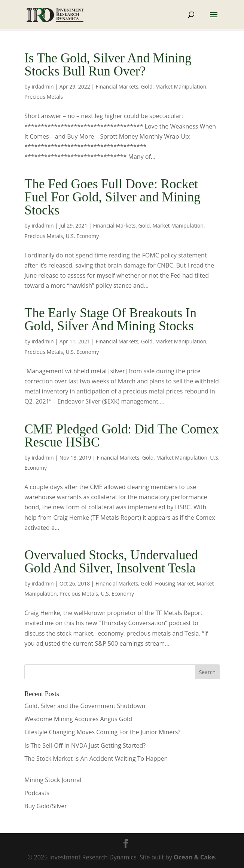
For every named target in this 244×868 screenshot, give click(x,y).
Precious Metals (44, 97)
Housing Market (174, 583)
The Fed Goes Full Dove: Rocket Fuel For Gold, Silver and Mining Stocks (112, 197)
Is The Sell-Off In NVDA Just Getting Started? (85, 745)
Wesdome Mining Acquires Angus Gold (78, 719)
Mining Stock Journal (53, 780)
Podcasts (37, 793)
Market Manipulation (181, 87)
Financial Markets (117, 87)
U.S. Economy (82, 236)
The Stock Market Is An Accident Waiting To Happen (96, 759)
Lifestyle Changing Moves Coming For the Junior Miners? (102, 732)
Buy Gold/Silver (46, 806)
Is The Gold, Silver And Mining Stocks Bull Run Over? (108, 65)
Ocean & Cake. (195, 857)
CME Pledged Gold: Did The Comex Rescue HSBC (121, 436)
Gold (147, 87)
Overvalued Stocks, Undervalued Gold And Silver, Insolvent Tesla (111, 562)
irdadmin (42, 87)
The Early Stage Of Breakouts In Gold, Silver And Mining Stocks (110, 319)
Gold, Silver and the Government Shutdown (85, 706)
